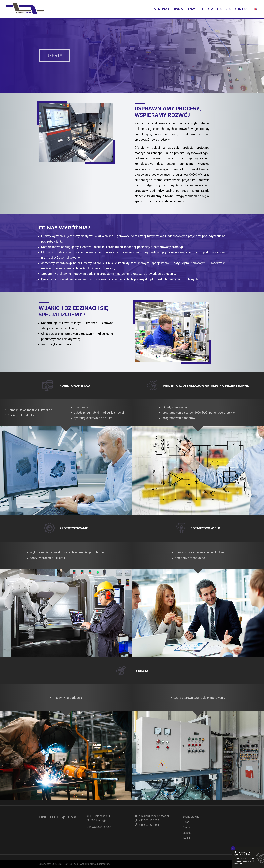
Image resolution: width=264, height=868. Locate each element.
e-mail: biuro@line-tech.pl (152, 816)
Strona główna (168, 9)
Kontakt (242, 9)
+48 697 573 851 (147, 825)
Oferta (207, 9)
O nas (192, 9)
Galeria (224, 9)
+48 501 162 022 (147, 820)
